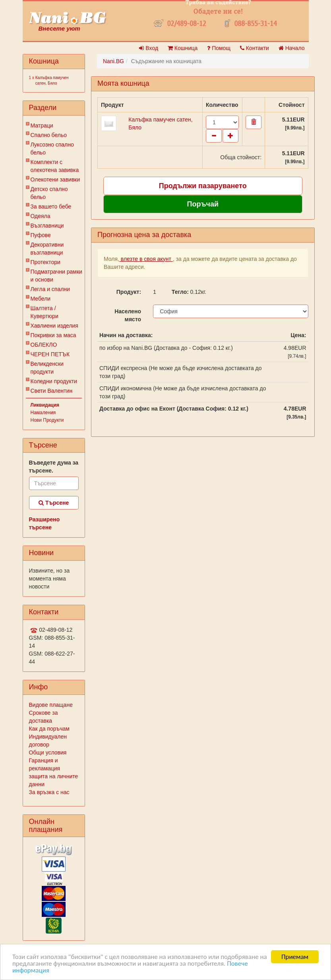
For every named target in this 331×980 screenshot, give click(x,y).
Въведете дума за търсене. (54, 467)
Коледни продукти (54, 381)
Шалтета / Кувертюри (45, 312)
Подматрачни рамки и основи (56, 276)
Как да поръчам (49, 729)
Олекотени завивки (55, 179)
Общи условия (48, 752)
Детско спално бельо (49, 193)
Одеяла (41, 216)
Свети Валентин (52, 391)
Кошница (183, 48)
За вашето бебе (51, 206)
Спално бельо (49, 135)
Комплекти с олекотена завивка (55, 166)
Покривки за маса (53, 335)
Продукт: (129, 292)
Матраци (42, 125)
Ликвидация (45, 405)
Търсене (54, 503)
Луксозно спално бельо (52, 149)
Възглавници (47, 226)
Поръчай (203, 204)
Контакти (255, 48)
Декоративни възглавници (47, 249)
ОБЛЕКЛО (44, 345)
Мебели (41, 299)
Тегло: (178, 292)
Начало (292, 48)
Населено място (128, 315)
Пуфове (41, 235)
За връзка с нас (49, 792)
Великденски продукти (47, 368)
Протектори (45, 262)
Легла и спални (50, 289)
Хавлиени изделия (54, 326)
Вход (149, 48)
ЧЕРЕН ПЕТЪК (50, 354)
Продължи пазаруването (203, 186)
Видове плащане (51, 705)
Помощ (219, 48)
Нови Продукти (47, 420)
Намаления (43, 413)
